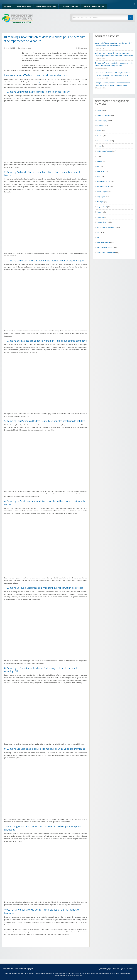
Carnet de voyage (24, 48)
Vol (98, 237)
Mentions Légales (119, 969)
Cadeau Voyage (102, 121)
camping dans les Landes (43, 82)
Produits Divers (102, 222)
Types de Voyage (105, 969)
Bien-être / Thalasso (104, 116)
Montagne (100, 202)
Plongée (99, 212)
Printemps (100, 217)
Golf (98, 166)
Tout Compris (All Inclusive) (106, 227)
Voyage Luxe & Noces (104, 247)
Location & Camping (104, 181)
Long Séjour (101, 197)
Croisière (100, 136)
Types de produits (70, 6)
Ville (98, 232)
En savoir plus (78, 976)
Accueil (8, 6)
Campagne (100, 126)
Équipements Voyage (104, 151)
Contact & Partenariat (94, 6)
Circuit (99, 131)
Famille (99, 161)
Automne (100, 110)
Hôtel (98, 176)
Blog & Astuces (24, 6)
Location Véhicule (103, 187)
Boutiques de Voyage (46, 6)
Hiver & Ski (100, 171)
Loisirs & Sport (102, 192)
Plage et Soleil (102, 207)
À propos (130, 969)
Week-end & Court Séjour (106, 253)
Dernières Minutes (103, 141)
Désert (99, 146)
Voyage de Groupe (103, 242)
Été (98, 156)
